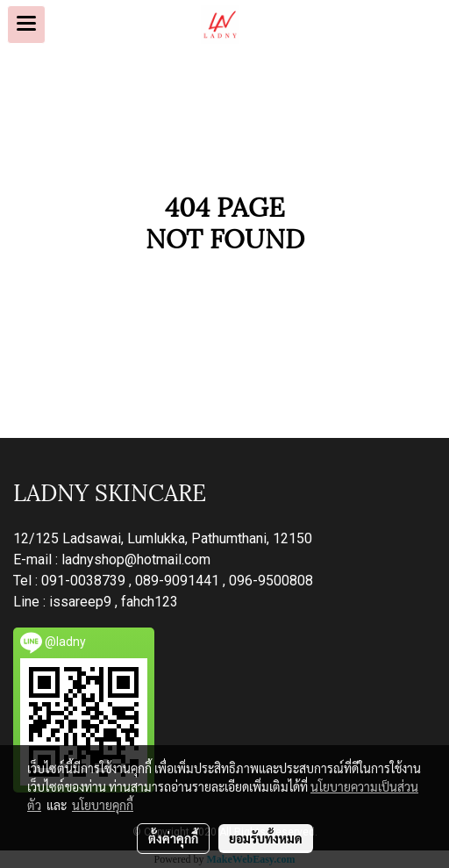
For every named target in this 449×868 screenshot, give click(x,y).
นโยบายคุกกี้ (103, 805)
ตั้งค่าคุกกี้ (173, 838)
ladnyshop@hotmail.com (136, 560)
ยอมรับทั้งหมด (266, 838)
